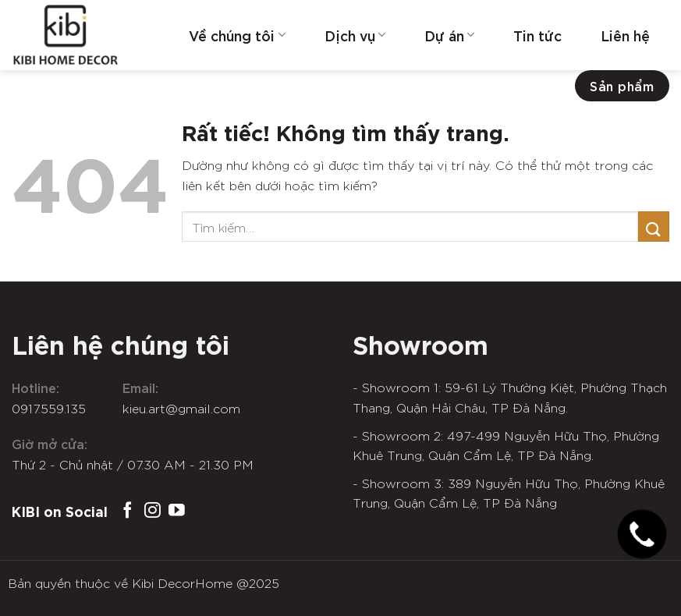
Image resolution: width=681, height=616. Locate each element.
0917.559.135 (49, 408)
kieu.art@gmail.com (181, 408)
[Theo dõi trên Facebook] (128, 511)
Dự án (449, 35)
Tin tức (537, 35)
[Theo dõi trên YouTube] (177, 511)
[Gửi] (654, 227)
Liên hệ (625, 35)
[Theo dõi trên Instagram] (153, 511)
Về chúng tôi (237, 35)
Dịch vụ (355, 35)
